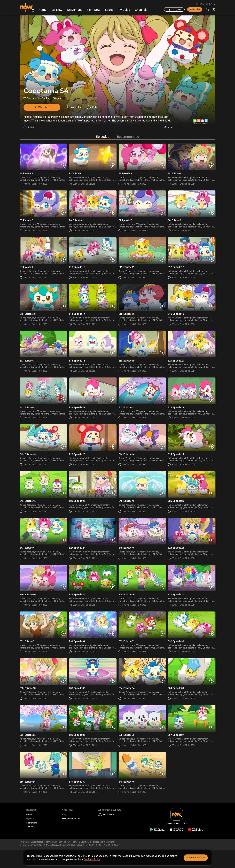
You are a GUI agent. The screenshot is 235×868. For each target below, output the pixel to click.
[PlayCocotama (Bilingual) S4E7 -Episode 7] (142, 205)
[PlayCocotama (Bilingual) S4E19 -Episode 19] (142, 346)
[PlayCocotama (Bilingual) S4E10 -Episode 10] (93, 252)
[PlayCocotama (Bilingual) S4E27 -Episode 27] (93, 534)
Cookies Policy (92, 859)
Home (43, 10)
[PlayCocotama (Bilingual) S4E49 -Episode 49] (43, 581)
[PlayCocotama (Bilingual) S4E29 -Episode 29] (93, 581)
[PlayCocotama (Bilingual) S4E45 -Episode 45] (43, 487)
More (167, 127)
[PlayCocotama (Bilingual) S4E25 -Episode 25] (93, 487)
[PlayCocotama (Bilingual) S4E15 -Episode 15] (142, 299)
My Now (57, 10)
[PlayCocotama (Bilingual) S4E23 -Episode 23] (93, 440)
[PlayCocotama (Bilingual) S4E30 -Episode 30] (192, 581)
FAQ (64, 818)
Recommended (128, 137)
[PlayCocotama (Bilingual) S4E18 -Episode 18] (93, 346)
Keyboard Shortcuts (71, 822)
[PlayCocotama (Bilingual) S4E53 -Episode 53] (43, 675)
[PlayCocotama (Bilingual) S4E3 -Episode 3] (142, 158)
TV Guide (124, 10)
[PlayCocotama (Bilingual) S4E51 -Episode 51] (43, 628)
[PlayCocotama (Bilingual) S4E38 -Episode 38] (43, 769)
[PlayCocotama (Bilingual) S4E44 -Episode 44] (142, 440)
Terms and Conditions (56, 845)
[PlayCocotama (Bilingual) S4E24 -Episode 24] (192, 440)
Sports (109, 10)
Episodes (103, 137)
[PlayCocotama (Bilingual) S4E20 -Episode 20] (192, 346)
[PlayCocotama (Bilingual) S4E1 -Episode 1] (43, 158)
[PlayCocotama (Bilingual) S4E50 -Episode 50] (142, 581)
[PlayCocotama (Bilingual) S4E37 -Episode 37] (192, 722)
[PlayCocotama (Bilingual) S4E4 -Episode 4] (192, 158)
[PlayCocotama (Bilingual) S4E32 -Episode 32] (192, 628)
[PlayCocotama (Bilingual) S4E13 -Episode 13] (43, 299)
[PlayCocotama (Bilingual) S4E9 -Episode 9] (43, 252)
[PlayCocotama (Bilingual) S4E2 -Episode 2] (93, 158)
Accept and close (196, 858)
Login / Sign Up (174, 9)
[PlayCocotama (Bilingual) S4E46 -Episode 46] (142, 487)
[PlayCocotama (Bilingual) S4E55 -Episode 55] (43, 722)
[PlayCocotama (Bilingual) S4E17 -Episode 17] (43, 346)
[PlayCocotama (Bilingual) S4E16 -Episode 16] (192, 299)
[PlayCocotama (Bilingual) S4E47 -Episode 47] (43, 534)
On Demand (75, 10)
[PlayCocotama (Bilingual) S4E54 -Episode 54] (142, 675)
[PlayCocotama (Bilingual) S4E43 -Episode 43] (43, 440)
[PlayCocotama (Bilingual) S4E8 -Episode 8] (192, 205)
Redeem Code (201, 4)
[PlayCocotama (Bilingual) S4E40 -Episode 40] (142, 769)
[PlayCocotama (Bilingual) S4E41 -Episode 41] (43, 393)
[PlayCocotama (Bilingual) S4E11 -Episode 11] (142, 252)
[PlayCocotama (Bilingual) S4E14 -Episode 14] (93, 299)
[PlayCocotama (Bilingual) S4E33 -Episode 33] (93, 675)
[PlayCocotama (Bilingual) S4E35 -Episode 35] (93, 722)
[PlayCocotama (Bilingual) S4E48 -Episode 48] (142, 534)
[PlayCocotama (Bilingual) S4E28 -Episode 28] (192, 534)
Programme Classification (31, 845)
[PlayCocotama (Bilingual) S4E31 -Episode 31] (93, 628)
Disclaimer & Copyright (79, 845)
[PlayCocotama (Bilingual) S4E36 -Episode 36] (142, 722)
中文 (213, 4)
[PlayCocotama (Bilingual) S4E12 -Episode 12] (192, 252)
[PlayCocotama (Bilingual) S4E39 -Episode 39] (93, 769)
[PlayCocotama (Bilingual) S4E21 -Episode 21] (93, 393)
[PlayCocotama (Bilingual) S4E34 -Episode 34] (192, 675)
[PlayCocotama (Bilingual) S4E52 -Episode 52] (142, 628)
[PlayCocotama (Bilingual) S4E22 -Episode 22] (192, 393)
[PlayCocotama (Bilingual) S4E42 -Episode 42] (142, 393)
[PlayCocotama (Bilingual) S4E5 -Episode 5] (43, 205)
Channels (141, 10)
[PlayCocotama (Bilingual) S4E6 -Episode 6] (93, 205)
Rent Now (94, 10)
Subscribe (195, 9)
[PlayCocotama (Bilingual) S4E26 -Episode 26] (192, 487)
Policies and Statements (103, 845)
